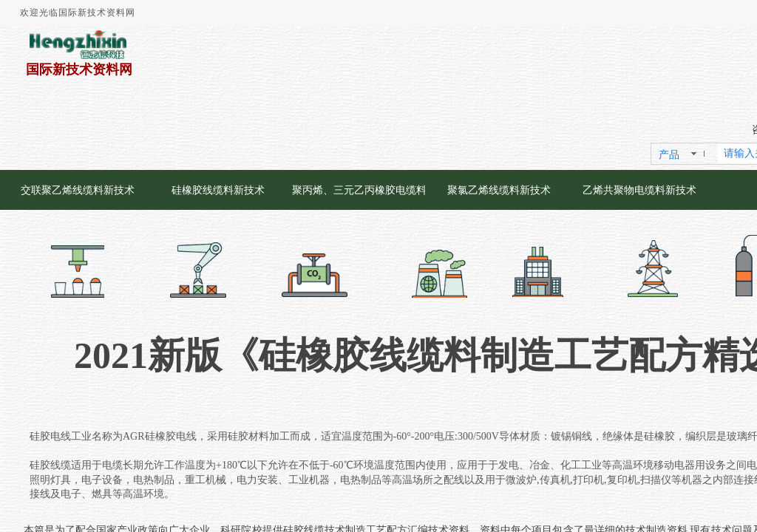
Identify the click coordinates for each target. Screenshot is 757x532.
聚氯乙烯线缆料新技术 (499, 190)
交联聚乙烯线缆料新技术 (78, 190)
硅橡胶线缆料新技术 (218, 190)
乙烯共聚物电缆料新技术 (639, 190)
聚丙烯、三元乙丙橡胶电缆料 (359, 190)
